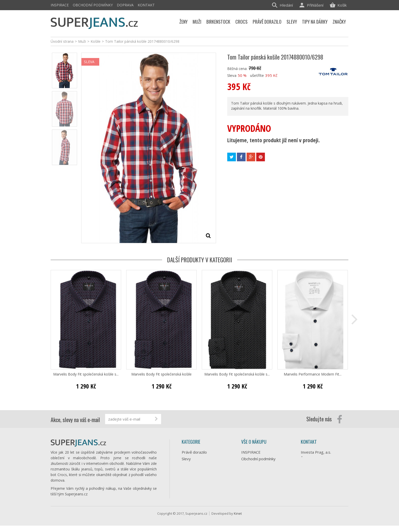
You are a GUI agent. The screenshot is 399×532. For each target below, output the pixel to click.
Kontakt (146, 5)
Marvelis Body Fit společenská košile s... (86, 374)
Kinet (238, 520)
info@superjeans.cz (326, 476)
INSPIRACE (60, 5)
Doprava (125, 5)
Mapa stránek (253, 497)
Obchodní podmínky (93, 5)
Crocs (187, 485)
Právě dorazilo (194, 452)
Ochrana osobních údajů (262, 477)
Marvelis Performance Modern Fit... (313, 374)
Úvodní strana (62, 41)
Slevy (186, 459)
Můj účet (249, 490)
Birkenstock (192, 492)
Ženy (186, 472)
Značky (188, 498)
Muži (186, 479)
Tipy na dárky (193, 465)
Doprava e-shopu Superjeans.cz (256, 468)
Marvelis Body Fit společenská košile (161, 374)
